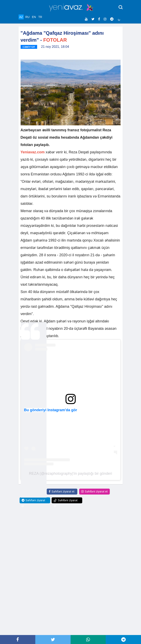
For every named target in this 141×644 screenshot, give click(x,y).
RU (27, 17)
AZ (21, 17)
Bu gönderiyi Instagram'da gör (51, 410)
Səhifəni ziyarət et (62, 491)
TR (40, 17)
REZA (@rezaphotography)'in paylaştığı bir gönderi (70, 474)
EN (34, 17)
